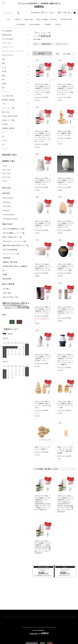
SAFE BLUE (6, 210)
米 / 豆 (4, 67)
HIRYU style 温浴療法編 (10, 250)
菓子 (3, 88)
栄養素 (5, 275)
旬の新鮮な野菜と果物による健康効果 (15, 266)
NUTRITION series (8, 55)
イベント (5, 149)
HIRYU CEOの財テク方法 (11, 297)
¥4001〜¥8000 (6, 177)
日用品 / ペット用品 (8, 120)
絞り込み (42, 53)
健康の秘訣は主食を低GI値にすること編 (16, 245)
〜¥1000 (5, 166)
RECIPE (55, 19)
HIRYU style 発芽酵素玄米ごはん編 (14, 229)
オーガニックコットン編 (11, 254)
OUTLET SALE (6, 43)
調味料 (4, 84)
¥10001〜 (5, 181)
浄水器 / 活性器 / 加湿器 (10, 116)
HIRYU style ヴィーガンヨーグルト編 (14, 241)
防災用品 (5, 124)
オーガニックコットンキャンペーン (13, 51)
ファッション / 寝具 (8, 108)
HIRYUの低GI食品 (7, 39)
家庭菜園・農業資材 (8, 128)
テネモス (5, 140)
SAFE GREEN (7, 206)
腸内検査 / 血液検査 (8, 100)
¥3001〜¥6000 (6, 173)
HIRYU (39, 632)
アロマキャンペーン (8, 47)
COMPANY (48, 24)
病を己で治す (29, 19)
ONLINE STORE (68, 19)
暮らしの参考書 (43, 19)
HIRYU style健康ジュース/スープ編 (14, 233)
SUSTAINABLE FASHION (10, 219)
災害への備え (7, 293)
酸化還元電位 (7, 279)
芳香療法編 (6, 258)
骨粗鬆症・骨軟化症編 (10, 262)
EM (3, 136)
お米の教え (6, 289)
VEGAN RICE (7, 202)
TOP (9, 19)
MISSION (18, 19)
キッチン (5, 92)
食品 (3, 75)
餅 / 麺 (4, 71)
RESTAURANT (21, 24)
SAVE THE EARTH (8, 198)
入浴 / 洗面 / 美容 (8, 96)
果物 (3, 63)
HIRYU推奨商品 (7, 31)
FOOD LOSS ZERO (9, 215)
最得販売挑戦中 (7, 35)
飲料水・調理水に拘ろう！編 (12, 237)
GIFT (4, 144)
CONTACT (58, 24)
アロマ (4, 104)
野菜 (3, 59)
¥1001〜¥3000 (6, 170)
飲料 (3, 79)
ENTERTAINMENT (35, 24)
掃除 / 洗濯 (5, 112)
